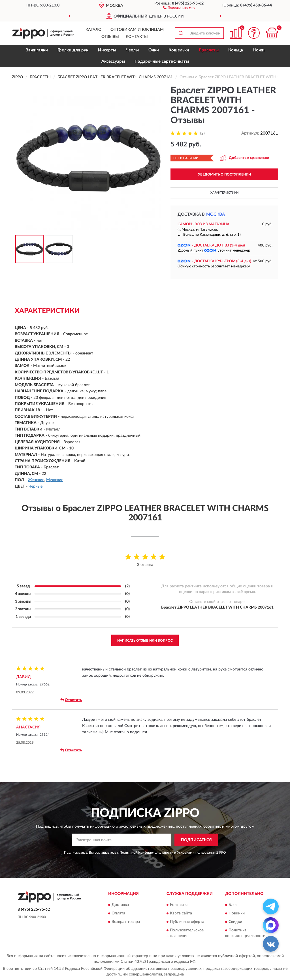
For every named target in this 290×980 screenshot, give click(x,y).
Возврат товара (126, 922)
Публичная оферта (187, 922)
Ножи (259, 50)
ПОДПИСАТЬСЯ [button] (196, 840)
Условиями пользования (196, 853)
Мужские (55, 480)
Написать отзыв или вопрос (145, 641)
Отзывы (110, 37)
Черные (36, 486)
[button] (179, 7)
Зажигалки (37, 50)
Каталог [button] (95, 30)
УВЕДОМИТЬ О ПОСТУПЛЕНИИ (224, 174)
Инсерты (107, 50)
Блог (233, 905)
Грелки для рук (73, 50)
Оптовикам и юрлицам (137, 30)
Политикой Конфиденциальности (146, 853)
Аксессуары (113, 61)
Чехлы (132, 50)
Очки (154, 50)
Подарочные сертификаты (162, 61)
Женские (36, 480)
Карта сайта (181, 913)
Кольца (236, 50)
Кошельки (179, 50)
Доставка (120, 905)
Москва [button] (216, 214)
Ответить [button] (71, 700)
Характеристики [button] (224, 193)
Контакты (137, 37)
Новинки (237, 913)
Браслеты (209, 50)
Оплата (118, 913)
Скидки (235, 922)
